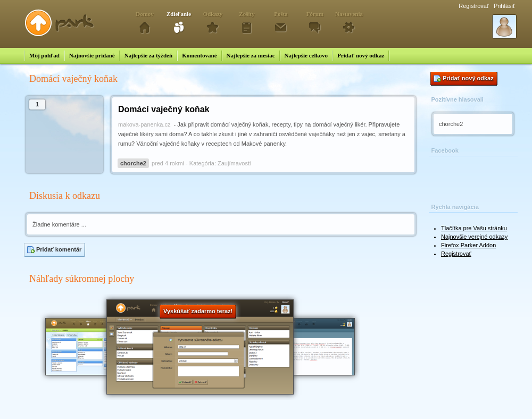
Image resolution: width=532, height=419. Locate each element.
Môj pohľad (44, 55)
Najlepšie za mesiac (251, 55)
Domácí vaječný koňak (164, 109)
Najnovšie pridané (92, 55)
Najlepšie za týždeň (148, 55)
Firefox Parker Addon (468, 245)
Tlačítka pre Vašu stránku (474, 228)
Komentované (199, 55)
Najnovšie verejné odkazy (474, 237)
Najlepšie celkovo (306, 55)
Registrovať (474, 6)
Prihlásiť (504, 6)
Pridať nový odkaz (361, 55)
